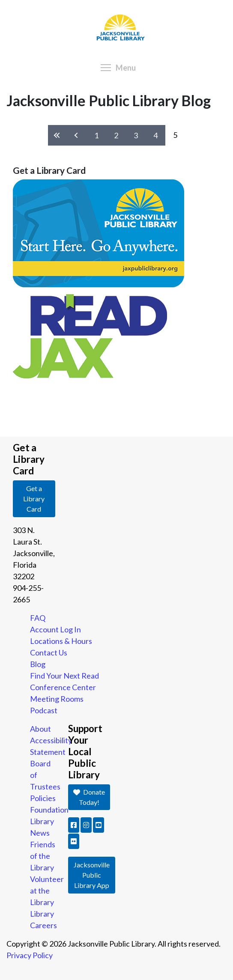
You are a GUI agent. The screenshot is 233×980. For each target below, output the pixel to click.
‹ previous (77, 136)
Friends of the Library (43, 856)
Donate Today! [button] (89, 797)
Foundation (49, 810)
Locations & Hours (61, 641)
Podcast (44, 710)
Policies (43, 798)
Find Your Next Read (64, 676)
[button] (74, 825)
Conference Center (63, 687)
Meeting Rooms (57, 699)
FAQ (38, 618)
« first (58, 136)
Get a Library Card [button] (34, 499)
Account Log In (55, 629)
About (40, 729)
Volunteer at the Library (47, 891)
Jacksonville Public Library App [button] (92, 875)
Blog (38, 664)
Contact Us (49, 652)
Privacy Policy (30, 955)
